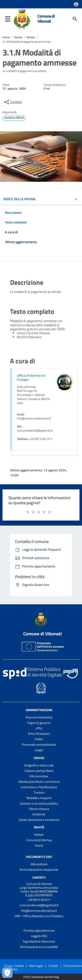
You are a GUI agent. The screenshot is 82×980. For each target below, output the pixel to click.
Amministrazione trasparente (39, 870)
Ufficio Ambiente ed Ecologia (31, 377)
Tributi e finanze (39, 809)
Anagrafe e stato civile (39, 765)
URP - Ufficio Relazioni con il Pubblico (39, 916)
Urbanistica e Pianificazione (39, 787)
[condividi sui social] (13, 102)
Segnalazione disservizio (39, 941)
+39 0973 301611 (39, 900)
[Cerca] (75, 19)
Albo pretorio (39, 864)
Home (6, 37)
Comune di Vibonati (46, 19)
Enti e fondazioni (39, 734)
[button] (76, 4)
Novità (18, 37)
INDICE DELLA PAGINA (19, 199)
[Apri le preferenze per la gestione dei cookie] (7, 973)
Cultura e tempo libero (39, 771)
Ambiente (39, 814)
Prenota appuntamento (39, 930)
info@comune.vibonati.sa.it (39, 911)
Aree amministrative (39, 717)
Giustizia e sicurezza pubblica (39, 803)
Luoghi (39, 750)
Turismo (39, 792)
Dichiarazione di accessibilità (39, 947)
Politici (39, 739)
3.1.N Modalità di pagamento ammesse (27, 42)
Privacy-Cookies (14, 966)
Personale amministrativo (39, 745)
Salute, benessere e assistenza (39, 820)
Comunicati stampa (39, 840)
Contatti (39, 877)
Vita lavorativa (39, 776)
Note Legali (36, 966)
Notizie (31, 37)
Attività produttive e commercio (39, 782)
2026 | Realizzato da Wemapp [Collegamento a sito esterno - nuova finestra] (41, 977)
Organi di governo (39, 723)
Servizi (39, 758)
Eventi (39, 845)
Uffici (39, 728)
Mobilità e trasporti (39, 798)
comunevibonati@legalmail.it (39, 905)
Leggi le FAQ (39, 936)
